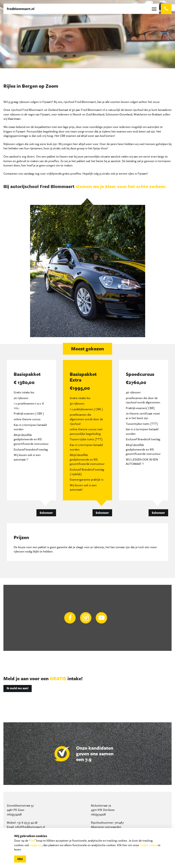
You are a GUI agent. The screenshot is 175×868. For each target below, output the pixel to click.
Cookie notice (148, 845)
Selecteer (46, 513)
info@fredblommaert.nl (30, 827)
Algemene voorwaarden (106, 827)
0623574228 (14, 814)
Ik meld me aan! (18, 688)
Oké (32, 840)
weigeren (36, 845)
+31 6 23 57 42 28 (27, 822)
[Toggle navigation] (155, 9)
